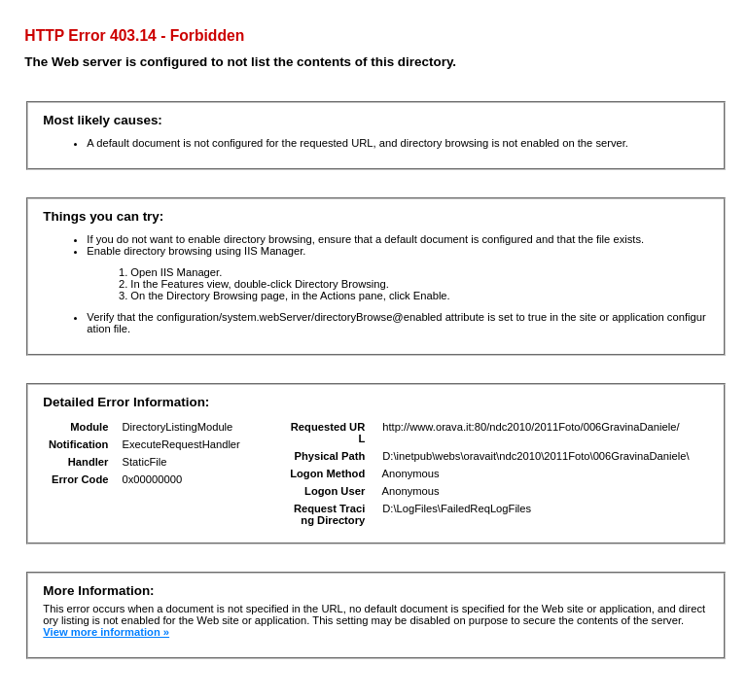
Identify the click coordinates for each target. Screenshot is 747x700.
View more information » (106, 632)
